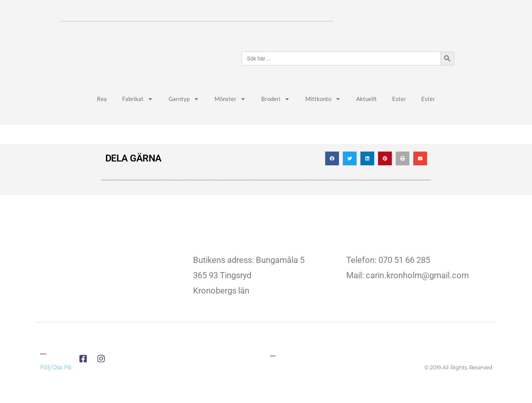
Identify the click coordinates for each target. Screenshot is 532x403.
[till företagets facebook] (85, 375)
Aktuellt (367, 115)
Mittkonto (323, 115)
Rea (102, 115)
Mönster (230, 115)
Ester (399, 115)
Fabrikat (138, 115)
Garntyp (184, 115)
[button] (332, 175)
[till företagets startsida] (113, 292)
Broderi (276, 115)
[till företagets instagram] (103, 375)
